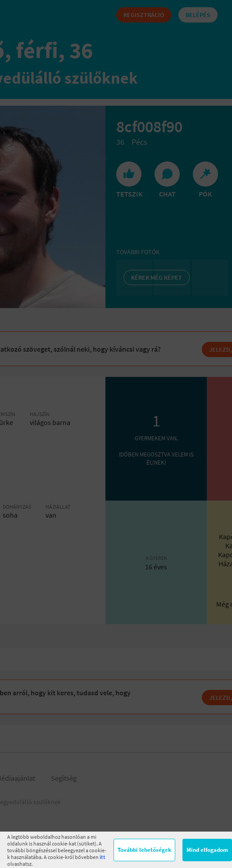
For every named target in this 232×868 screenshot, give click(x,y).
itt (102, 857)
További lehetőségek (144, 850)
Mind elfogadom (207, 850)
